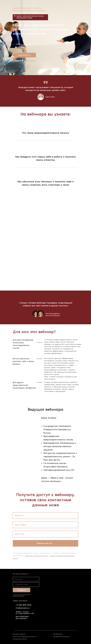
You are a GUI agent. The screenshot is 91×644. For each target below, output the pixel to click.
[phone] (26, 585)
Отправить (22, 590)
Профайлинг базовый (61, 637)
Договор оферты (19, 634)
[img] (15, 624)
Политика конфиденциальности (25, 637)
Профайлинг (58, 634)
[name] (26, 579)
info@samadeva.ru (23, 608)
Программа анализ (20, 639)
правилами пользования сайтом (36, 556)
